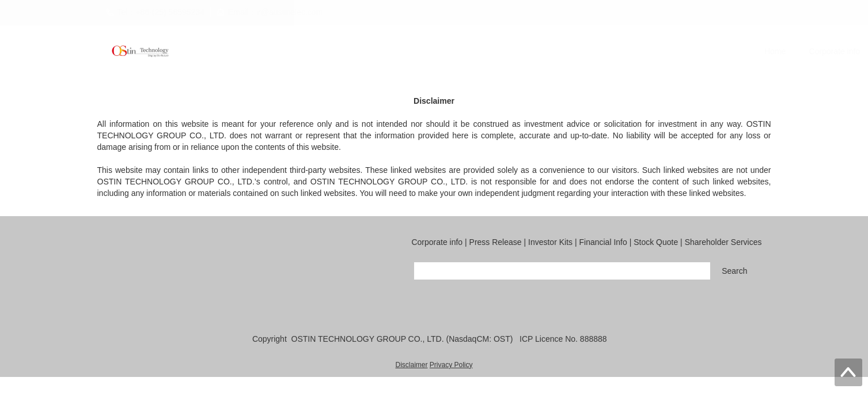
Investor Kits (513, 51)
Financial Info (582, 51)
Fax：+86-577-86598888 (275, 301)
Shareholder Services (735, 51)
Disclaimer (411, 365)
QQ (351, 301)
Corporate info (367, 51)
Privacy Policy (451, 365)
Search (741, 271)
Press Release (441, 51)
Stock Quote (651, 51)
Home (307, 51)
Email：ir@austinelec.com (159, 301)
